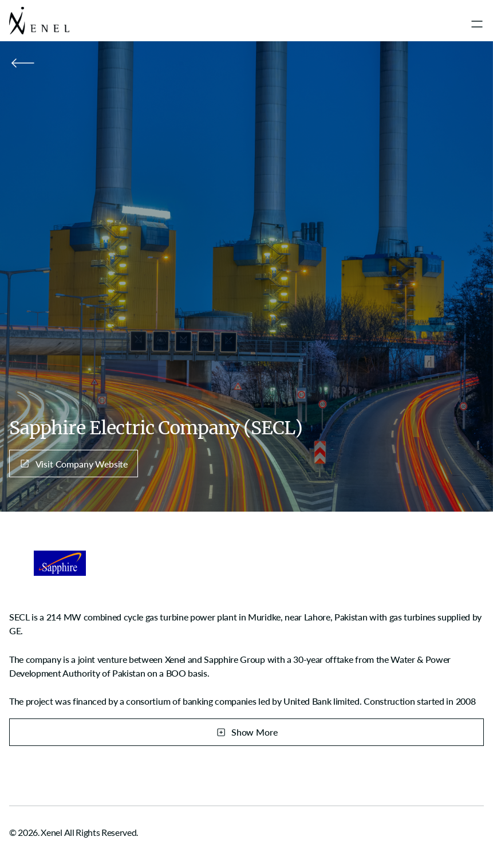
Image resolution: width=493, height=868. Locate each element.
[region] (246, 658)
